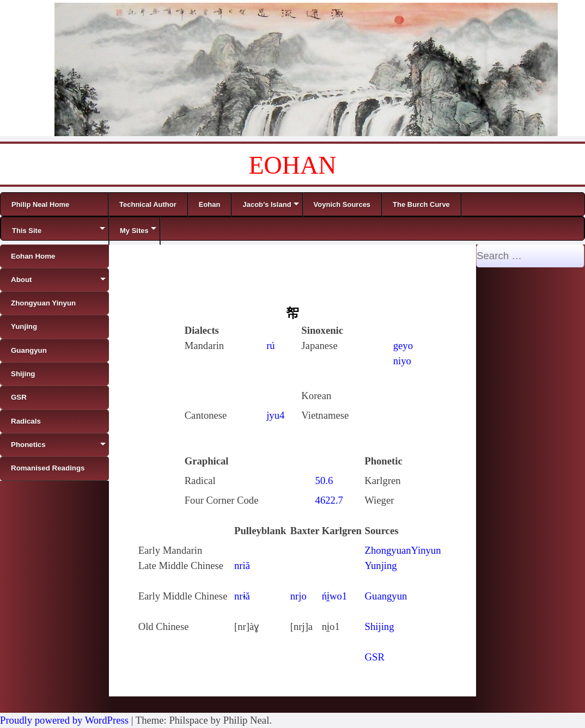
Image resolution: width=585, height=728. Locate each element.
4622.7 (329, 500)
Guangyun (386, 596)
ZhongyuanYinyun (403, 550)
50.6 (324, 481)
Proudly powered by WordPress (64, 720)
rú (271, 345)
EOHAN (293, 165)
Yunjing (381, 565)
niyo (402, 361)
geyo (403, 345)
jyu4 (275, 415)
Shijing (380, 626)
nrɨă (242, 596)
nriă (242, 565)
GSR (375, 657)
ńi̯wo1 (334, 596)
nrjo (298, 596)
